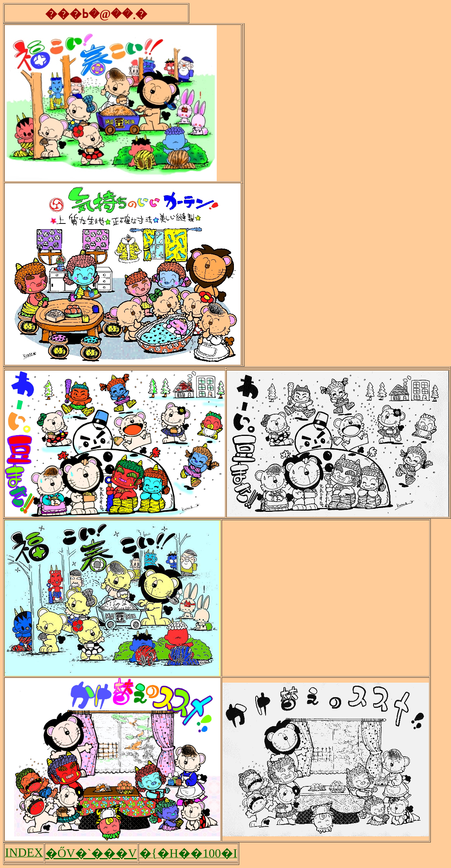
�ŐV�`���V (91, 853)
